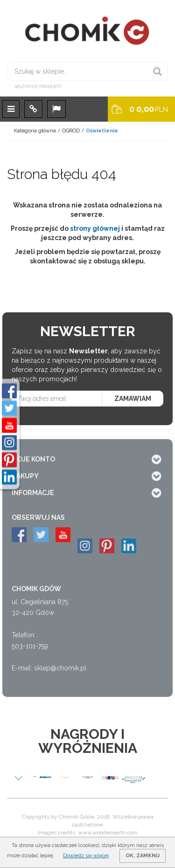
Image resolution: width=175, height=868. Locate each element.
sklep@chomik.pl (60, 668)
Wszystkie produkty (38, 87)
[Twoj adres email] (57, 399)
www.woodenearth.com (108, 833)
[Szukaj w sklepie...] (87, 71)
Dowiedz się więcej (86, 856)
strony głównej (95, 228)
